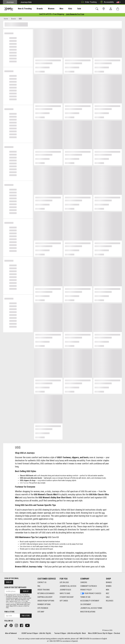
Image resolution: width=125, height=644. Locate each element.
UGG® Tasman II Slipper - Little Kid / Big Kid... (37, 633)
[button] (119, 2)
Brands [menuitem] (36, 9)
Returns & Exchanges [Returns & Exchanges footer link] (46, 593)
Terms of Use (21, 601)
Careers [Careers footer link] (84, 582)
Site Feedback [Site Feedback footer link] (43, 608)
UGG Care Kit (53, 538)
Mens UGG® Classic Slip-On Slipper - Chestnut (104, 633)
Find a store (9, 612)
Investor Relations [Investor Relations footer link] (88, 612)
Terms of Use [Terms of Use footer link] (85, 597)
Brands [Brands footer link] (109, 582)
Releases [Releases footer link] (110, 601)
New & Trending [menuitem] (22, 9)
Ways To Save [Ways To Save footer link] (65, 593)
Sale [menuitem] (71, 9)
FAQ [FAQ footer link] (39, 586)
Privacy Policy (10, 603)
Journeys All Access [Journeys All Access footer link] (68, 586)
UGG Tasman (24, 483)
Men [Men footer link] (107, 590)
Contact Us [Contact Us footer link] (42, 582)
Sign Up (9, 582)
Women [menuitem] (46, 9)
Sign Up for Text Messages (15, 587)
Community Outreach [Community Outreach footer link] (89, 586)
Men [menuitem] (55, 9)
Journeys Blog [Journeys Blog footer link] (65, 590)
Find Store (26, 616)
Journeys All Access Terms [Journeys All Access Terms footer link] (91, 608)
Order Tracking (88, 2)
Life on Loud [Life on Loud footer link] (64, 582)
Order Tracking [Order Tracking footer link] (44, 590)
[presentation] (23, 9)
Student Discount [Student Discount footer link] (67, 597)
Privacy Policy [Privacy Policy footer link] (86, 590)
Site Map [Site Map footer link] (41, 612)
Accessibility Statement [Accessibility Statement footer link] (90, 601)
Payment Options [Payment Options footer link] (44, 604)
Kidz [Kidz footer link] (108, 593)
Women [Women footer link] (109, 586)
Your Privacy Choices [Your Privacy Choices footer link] (91, 593)
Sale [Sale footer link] (108, 597)
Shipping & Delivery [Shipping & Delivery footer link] (45, 597)
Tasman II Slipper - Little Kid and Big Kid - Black (70, 633)
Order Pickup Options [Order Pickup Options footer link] (46, 601)
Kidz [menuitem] (63, 9)
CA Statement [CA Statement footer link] (86, 604)
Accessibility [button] (106, 2)
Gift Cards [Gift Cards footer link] (64, 601)
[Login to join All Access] (52, 15)
